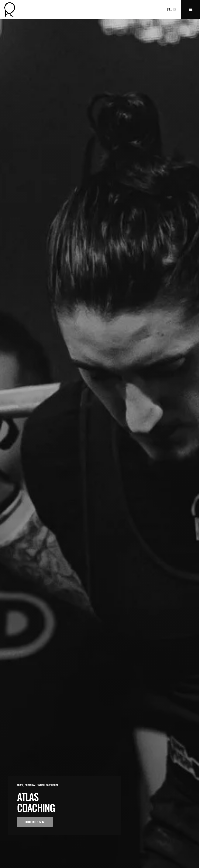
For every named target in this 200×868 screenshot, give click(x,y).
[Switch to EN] (172, 9)
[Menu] (191, 9)
